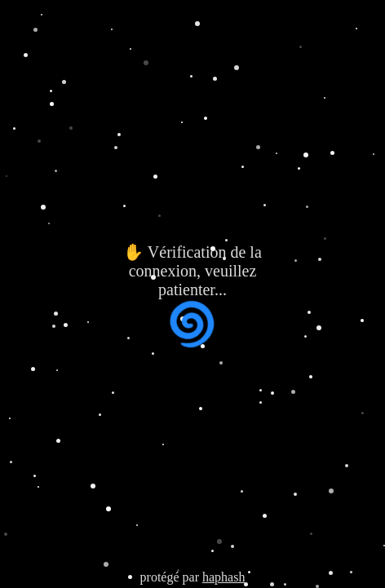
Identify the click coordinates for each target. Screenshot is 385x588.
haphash (223, 577)
